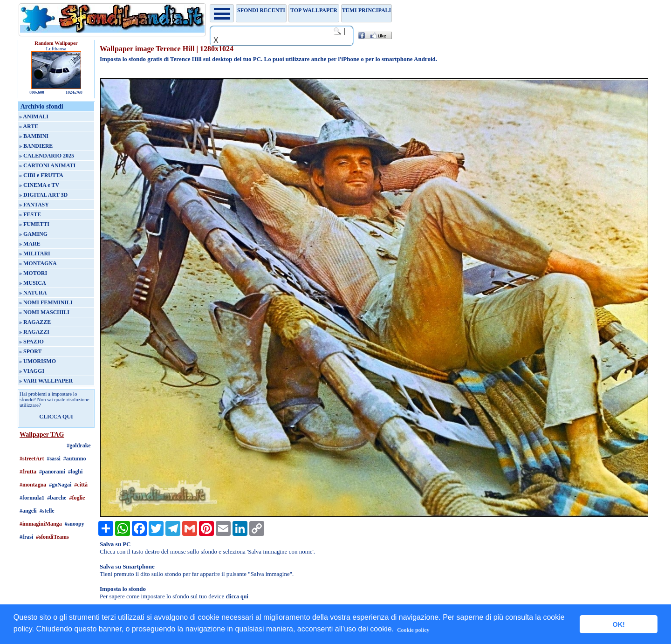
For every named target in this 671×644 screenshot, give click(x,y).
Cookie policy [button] (413, 630)
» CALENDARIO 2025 (47, 156)
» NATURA (33, 293)
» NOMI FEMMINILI (46, 302)
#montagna (33, 485)
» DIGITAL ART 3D (43, 195)
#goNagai (60, 485)
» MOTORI (33, 273)
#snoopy (75, 524)
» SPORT (31, 351)
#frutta (28, 472)
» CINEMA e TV (39, 185)
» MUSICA (33, 283)
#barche (57, 498)
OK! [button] (618, 624)
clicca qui (237, 596)
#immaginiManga (41, 524)
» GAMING (33, 234)
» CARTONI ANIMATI (47, 165)
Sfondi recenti (261, 10)
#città (81, 485)
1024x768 (74, 92)
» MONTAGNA (38, 263)
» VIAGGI (32, 371)
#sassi (53, 459)
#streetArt (32, 459)
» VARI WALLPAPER (46, 381)
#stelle (47, 511)
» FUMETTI (34, 224)
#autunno (75, 459)
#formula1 (32, 498)
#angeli (28, 511)
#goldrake (79, 445)
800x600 (37, 92)
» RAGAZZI (34, 332)
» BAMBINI (34, 136)
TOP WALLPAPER (314, 10)
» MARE (30, 244)
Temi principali (366, 10)
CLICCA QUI (56, 417)
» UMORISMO (38, 361)
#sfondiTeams (52, 537)
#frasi (26, 537)
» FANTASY (34, 205)
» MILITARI (35, 253)
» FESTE (30, 214)
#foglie (77, 498)
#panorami (52, 472)
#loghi (75, 472)
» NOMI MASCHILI (44, 312)
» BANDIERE (36, 146)
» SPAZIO (31, 342)
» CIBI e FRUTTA (41, 175)
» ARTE (29, 126)
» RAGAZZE (35, 322)
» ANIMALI (34, 116)
